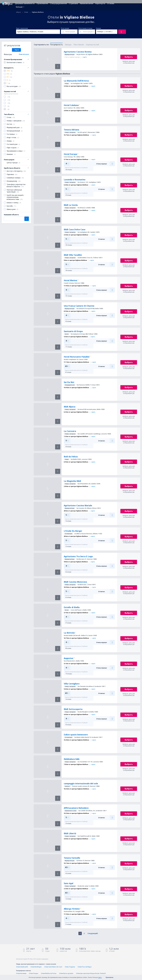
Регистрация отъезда (85, 28)
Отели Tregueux (70, 967)
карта (84, 57)
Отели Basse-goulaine (66, 973)
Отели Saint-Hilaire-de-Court (53, 967)
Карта (16, 50)
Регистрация (65, 28)
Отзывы (111, 3)
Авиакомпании (87, 3)
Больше (19, 7)
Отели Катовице (21, 973)
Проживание (42, 3)
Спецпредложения (58, 3)
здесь (100, 977)
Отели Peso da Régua (85, 967)
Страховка (73, 3)
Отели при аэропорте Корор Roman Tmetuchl (91, 973)
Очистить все (24, 54)
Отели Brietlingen (36, 967)
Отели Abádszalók (22, 967)
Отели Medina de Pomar (49, 973)
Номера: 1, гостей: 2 (105, 32)
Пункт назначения (22, 28)
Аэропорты (100, 3)
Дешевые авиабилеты (25, 3)
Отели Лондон (34, 973)
